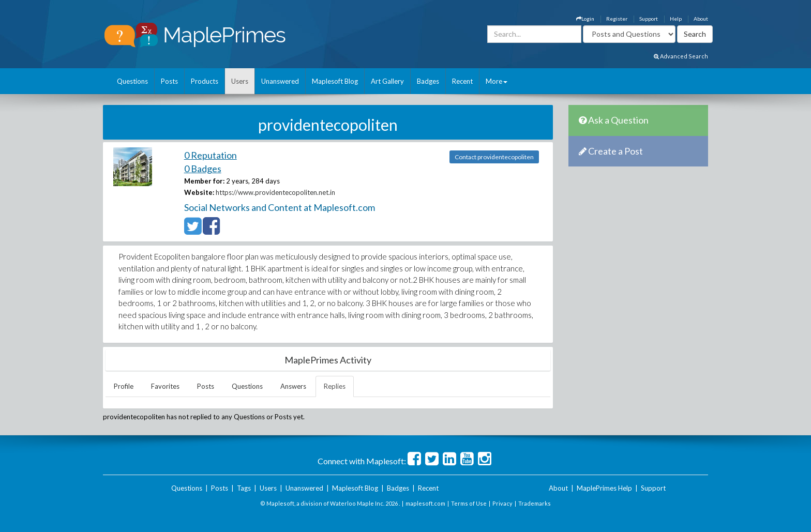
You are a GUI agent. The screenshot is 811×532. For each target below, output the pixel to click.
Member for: (204, 181)
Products (205, 81)
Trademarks (535, 503)
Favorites (165, 386)
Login (585, 19)
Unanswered (280, 81)
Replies (335, 386)
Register (617, 19)
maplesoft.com (425, 503)
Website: (199, 192)
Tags (244, 488)
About (701, 19)
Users (240, 81)
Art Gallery (387, 81)
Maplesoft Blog (335, 81)
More (497, 81)
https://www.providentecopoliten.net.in (275, 192)
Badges (428, 81)
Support (649, 19)
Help (676, 19)
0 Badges (203, 169)
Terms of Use (469, 503)
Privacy (502, 503)
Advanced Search (681, 56)
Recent (462, 81)
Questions (132, 81)
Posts (169, 81)
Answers (293, 386)
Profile (124, 386)
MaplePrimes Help (604, 488)
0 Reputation (211, 155)
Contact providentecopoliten (494, 157)
